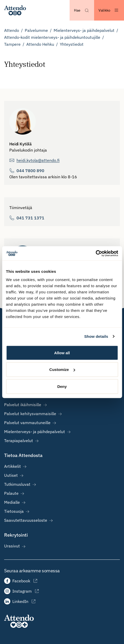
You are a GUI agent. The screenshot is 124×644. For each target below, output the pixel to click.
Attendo (12, 30)
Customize (62, 370)
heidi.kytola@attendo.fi (38, 160)
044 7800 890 (30, 171)
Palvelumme (36, 30)
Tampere (12, 44)
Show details (96, 336)
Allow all (62, 353)
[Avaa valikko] (109, 10)
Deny (62, 386)
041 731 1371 (30, 218)
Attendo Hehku (40, 44)
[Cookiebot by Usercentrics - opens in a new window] (96, 253)
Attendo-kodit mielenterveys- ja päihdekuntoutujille (52, 37)
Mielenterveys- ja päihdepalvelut (84, 30)
